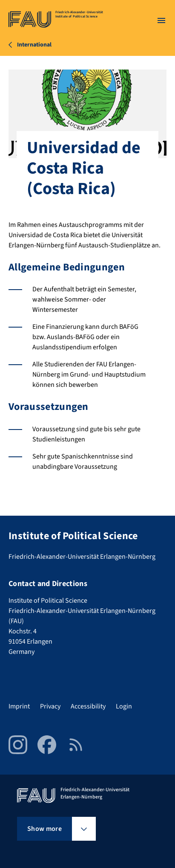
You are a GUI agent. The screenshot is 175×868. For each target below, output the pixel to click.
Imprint (19, 706)
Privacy (50, 706)
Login (124, 706)
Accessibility (88, 706)
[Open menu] (161, 20)
